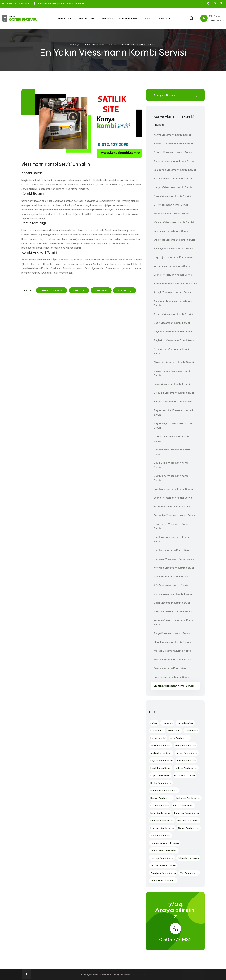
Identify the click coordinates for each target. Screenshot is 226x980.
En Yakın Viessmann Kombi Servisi (174, 686)
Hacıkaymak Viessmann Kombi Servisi (172, 539)
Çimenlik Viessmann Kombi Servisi (174, 362)
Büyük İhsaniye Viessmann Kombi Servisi (173, 412)
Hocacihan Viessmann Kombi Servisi (175, 283)
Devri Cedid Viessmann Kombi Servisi (171, 465)
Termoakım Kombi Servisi (163, 880)
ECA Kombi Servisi (160, 805)
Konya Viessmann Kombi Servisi (101, 44)
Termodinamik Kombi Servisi (165, 843)
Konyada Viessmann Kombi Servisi (174, 568)
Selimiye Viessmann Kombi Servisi (174, 249)
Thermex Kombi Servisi (162, 858)
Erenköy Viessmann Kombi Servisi (173, 489)
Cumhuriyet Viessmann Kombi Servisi (172, 439)
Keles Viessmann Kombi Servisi (172, 384)
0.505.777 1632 (175, 940)
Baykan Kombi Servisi (187, 753)
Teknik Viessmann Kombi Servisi (173, 660)
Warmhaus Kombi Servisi (163, 873)
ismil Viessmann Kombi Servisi (171, 231)
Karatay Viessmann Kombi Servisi (173, 144)
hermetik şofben (185, 723)
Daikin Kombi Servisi (184, 775)
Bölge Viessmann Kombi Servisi (172, 633)
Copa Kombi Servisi (160, 775)
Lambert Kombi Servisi (162, 820)
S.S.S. (148, 18)
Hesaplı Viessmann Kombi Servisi (173, 611)
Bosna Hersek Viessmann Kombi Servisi (173, 373)
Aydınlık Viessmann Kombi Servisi (173, 314)
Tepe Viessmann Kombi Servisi (172, 214)
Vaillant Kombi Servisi (188, 858)
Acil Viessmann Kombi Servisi (171, 576)
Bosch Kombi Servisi (161, 768)
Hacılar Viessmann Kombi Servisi (173, 550)
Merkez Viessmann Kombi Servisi (173, 651)
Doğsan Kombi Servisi (161, 798)
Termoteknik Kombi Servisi (164, 850)
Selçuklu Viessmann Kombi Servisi (174, 393)
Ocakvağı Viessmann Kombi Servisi (174, 240)
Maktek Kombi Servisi (188, 820)
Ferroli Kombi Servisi (183, 805)
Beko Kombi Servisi (186, 760)
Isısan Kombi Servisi (160, 813)
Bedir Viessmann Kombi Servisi (172, 323)
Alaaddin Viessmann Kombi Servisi (174, 161)
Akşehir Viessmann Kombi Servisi (173, 152)
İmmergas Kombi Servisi (186, 813)
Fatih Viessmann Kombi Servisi (172, 506)
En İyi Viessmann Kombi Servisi (172, 677)
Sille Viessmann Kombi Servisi (171, 205)
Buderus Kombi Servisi (186, 768)
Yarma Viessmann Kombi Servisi (172, 266)
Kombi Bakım (101, 290)
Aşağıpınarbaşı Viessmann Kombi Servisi (173, 303)
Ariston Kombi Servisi (161, 753)
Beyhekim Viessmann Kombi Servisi (174, 340)
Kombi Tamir (79, 290)
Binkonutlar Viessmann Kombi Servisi (171, 351)
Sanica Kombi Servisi (189, 828)
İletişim (165, 18)
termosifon (167, 723)
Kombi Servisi (128, 18)
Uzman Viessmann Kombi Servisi (173, 594)
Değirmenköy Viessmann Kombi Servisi (172, 452)
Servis (106, 18)
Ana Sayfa (64, 18)
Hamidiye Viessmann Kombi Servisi (174, 559)
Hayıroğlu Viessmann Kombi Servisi (174, 257)
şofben (154, 723)
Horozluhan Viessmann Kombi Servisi (171, 526)
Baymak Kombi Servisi (162, 760)
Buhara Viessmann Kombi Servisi (173, 402)
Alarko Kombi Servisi (161, 745)
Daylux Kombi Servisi (161, 783)
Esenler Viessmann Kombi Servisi (173, 275)
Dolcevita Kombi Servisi (188, 798)
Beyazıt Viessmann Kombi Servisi (173, 332)
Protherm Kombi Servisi (162, 828)
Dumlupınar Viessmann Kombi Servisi (171, 478)
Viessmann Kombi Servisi (52, 290)
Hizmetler (87, 18)
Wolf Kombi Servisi (189, 873)
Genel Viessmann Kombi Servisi (172, 642)
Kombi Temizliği (125, 290)
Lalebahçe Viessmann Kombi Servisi (175, 170)
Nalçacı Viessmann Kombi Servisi (173, 187)
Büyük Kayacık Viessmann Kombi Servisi (173, 426)
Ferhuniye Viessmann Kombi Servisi (175, 515)
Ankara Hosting (137, 975)
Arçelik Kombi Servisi (185, 745)
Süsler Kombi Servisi (161, 835)
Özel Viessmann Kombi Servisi (171, 668)
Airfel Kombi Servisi (180, 738)
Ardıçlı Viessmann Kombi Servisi (173, 292)
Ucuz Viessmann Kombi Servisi (172, 603)
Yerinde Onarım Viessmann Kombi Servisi (174, 622)
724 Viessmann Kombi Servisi (171, 585)
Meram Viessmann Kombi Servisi (173, 179)
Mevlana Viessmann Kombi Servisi (174, 222)
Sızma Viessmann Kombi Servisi (172, 196)
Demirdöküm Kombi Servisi (164, 790)
